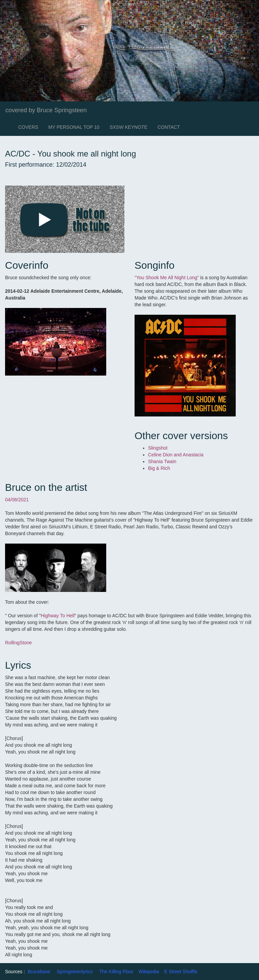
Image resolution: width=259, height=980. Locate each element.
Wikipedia (149, 972)
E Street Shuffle (181, 972)
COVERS (28, 127)
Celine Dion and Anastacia (176, 455)
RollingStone (18, 643)
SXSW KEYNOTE (128, 127)
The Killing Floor (116, 972)
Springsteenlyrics (75, 972)
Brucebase (39, 972)
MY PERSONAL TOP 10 (74, 127)
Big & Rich (159, 468)
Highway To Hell (58, 616)
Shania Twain (163, 461)
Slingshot (158, 448)
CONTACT (169, 127)
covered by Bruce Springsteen (46, 110)
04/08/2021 (17, 500)
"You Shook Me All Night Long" (167, 278)
